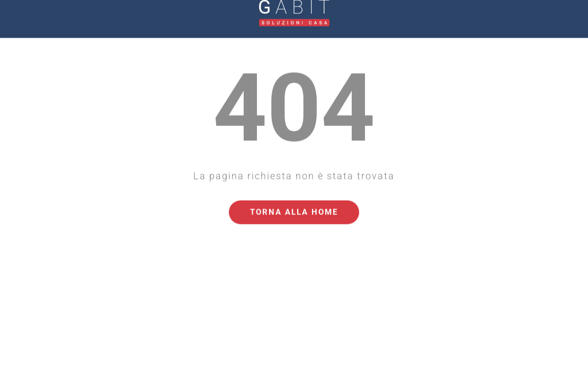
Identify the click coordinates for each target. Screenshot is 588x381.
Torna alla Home (294, 202)
